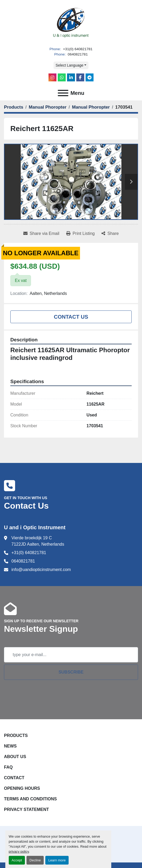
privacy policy (19, 851)
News (10, 746)
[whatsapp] (62, 77)
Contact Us (71, 317)
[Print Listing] (81, 234)
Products (16, 735)
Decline (35, 860)
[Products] (14, 107)
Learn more (57, 860)
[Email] (71, 655)
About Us (15, 757)
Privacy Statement (26, 809)
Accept (17, 860)
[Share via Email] (41, 234)
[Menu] (63, 93)
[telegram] (90, 77)
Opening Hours (22, 788)
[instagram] (52, 77)
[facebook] (80, 77)
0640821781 (77, 54)
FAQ (8, 767)
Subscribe (71, 672)
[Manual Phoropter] (48, 107)
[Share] (110, 234)
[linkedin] (71, 77)
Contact (14, 778)
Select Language (70, 65)
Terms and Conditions (30, 799)
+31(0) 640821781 (77, 49)
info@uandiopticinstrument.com (41, 570)
